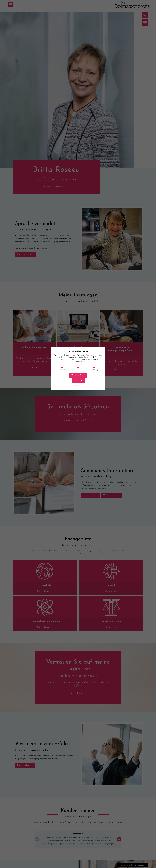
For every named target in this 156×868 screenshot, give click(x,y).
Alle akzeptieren (78, 375)
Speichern (78, 381)
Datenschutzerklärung (78, 386)
